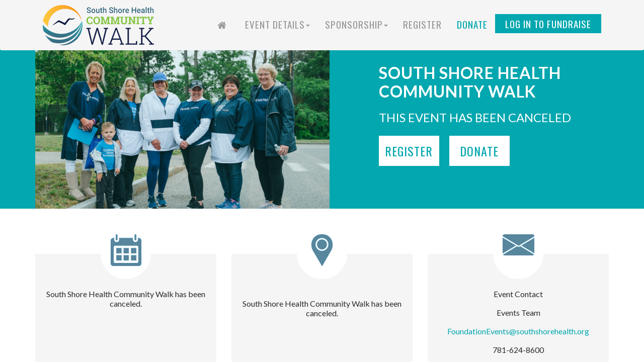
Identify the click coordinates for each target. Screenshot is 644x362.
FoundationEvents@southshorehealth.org (518, 331)
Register (422, 24)
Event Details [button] (277, 24)
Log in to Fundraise (548, 24)
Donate (472, 24)
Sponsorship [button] (356, 24)
